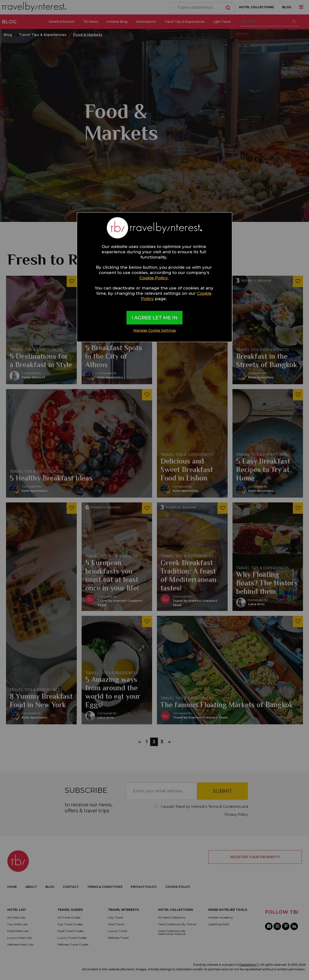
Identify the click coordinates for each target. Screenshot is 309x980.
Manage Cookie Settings (155, 330)
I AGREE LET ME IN (154, 318)
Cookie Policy (153, 278)
